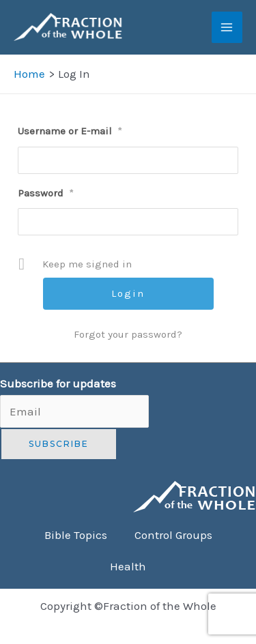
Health (128, 566)
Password (46, 193)
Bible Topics (76, 535)
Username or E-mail (70, 131)
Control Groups (173, 535)
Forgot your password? (128, 334)
